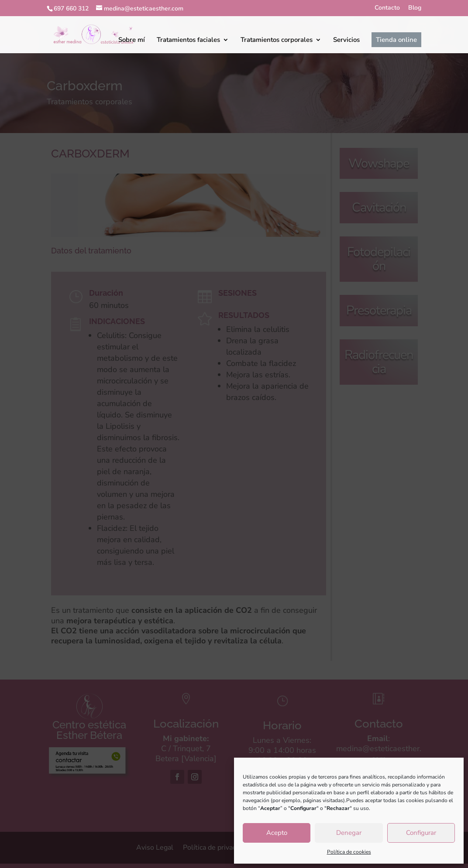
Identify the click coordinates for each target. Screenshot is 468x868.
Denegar (349, 833)
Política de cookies (349, 852)
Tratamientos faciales (188, 40)
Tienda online (396, 40)
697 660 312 (71, 9)
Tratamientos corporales (277, 40)
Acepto (277, 833)
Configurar (421, 833)
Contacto (387, 8)
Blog (415, 8)
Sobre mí (132, 40)
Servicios (346, 40)
